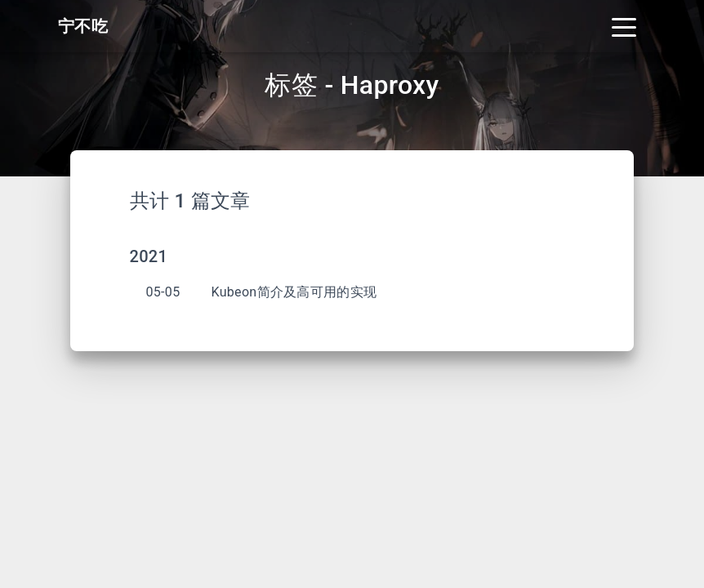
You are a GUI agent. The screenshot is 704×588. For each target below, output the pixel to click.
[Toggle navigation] (624, 26)
